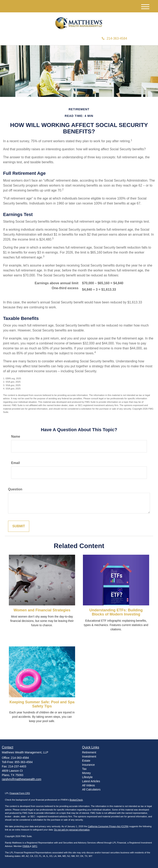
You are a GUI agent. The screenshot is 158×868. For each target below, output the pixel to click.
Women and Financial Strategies (42, 610)
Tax (84, 769)
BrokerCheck (76, 800)
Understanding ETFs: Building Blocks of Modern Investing (116, 612)
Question (15, 489)
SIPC (35, 846)
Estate (86, 761)
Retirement (89, 752)
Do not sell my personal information (72, 830)
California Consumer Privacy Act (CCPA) (108, 826)
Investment (89, 756)
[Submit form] (19, 526)
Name (16, 436)
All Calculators (91, 789)
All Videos (88, 785)
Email (16, 463)
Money (86, 773)
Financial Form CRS (20, 793)
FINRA (26, 846)
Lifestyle (87, 777)
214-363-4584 (114, 38)
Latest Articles (91, 781)
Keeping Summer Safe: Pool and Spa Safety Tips (42, 704)
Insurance (88, 765)
